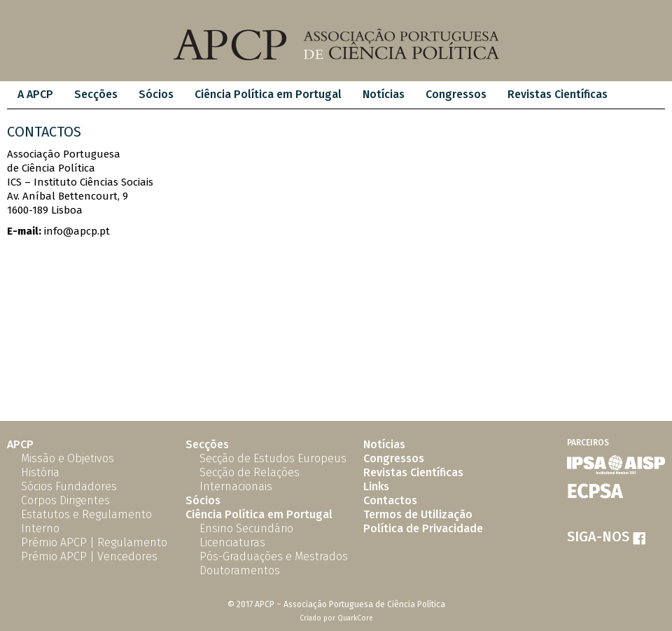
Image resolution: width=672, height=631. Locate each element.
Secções (96, 94)
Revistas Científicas (558, 94)
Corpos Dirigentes (65, 500)
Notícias (384, 94)
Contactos (390, 500)
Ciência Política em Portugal (268, 94)
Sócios (156, 94)
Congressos (456, 94)
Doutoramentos (240, 570)
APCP (20, 444)
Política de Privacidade (423, 528)
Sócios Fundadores (69, 486)
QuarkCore (355, 618)
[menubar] (313, 95)
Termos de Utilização (418, 514)
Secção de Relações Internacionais (250, 479)
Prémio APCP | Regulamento (94, 542)
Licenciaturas (232, 542)
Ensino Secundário (246, 528)
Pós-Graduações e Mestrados (274, 556)
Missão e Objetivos (68, 458)
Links (376, 486)
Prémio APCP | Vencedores (89, 556)
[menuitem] (35, 95)
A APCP (35, 94)
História (40, 472)
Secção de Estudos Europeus (273, 458)
